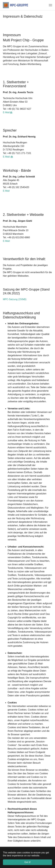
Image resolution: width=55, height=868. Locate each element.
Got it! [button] (27, 862)
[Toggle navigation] (50, 5)
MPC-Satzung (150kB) (15, 299)
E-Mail (6, 112)
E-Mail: (7, 157)
